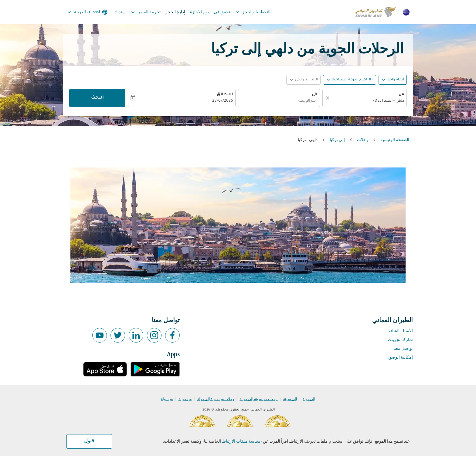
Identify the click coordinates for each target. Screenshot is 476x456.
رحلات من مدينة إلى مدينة (258, 399)
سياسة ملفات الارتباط (241, 442)
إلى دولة (309, 399)
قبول (89, 441)
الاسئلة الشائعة (400, 331)
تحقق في (222, 12)
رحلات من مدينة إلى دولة (216, 399)
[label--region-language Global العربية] (87, 12)
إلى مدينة (290, 399)
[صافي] (327, 98)
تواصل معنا (403, 349)
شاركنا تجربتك (400, 340)
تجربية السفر (144, 12)
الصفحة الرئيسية (395, 140)
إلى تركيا (337, 140)
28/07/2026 (223, 101)
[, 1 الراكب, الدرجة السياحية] (353, 80)
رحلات (363, 140)
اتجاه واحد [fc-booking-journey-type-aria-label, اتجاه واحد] (396, 80)
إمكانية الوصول (400, 358)
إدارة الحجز (175, 12)
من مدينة (185, 399)
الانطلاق (225, 95)
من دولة (167, 399)
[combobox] (368, 101)
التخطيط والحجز (252, 12)
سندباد (120, 12)
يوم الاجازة (199, 12)
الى (314, 95)
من (401, 95)
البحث (97, 98)
